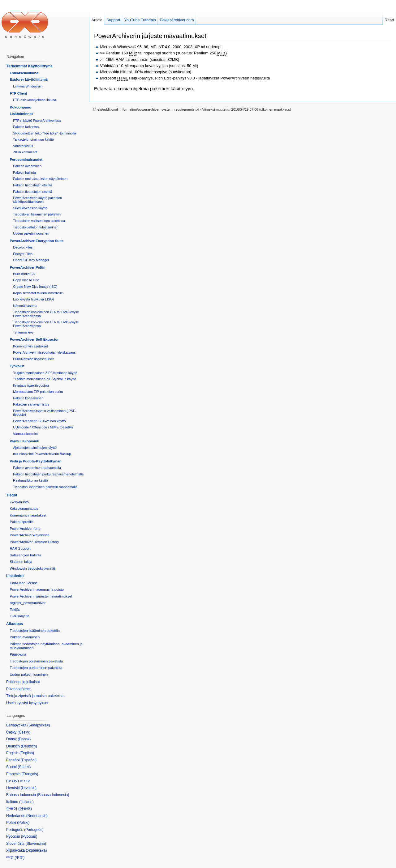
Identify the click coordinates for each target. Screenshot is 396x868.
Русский (29, 836)
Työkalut (17, 366)
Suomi (24, 767)
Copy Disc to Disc (26, 280)
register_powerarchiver (28, 603)
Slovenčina (36, 844)
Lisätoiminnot (21, 114)
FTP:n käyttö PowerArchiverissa (37, 121)
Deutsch (29, 746)
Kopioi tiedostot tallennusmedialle (38, 293)
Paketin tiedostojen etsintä (32, 185)
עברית (13, 781)
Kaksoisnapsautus (24, 508)
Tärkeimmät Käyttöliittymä (29, 66)
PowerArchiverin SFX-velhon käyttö (39, 421)
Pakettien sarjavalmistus (31, 404)
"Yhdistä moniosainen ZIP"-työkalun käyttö (45, 379)
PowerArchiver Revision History (34, 542)
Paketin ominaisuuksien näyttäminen (40, 179)
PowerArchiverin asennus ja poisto (37, 589)
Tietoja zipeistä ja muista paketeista (35, 696)
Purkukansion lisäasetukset (33, 359)
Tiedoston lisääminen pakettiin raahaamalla (45, 487)
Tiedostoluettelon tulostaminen (36, 227)
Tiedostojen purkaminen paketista (36, 668)
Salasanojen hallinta (25, 555)
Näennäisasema (25, 306)
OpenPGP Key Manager (31, 260)
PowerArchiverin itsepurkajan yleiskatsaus (44, 352)
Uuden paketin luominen (31, 233)
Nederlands (37, 816)
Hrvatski (29, 788)
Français (30, 774)
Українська (36, 850)
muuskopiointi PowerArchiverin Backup (42, 454)
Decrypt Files (23, 247)
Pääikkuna (18, 654)
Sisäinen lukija (21, 562)
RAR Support (20, 548)
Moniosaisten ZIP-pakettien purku (38, 392)
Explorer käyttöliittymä (29, 79)
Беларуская (39, 725)
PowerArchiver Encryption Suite (37, 241)
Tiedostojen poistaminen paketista (36, 661)
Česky (24, 732)
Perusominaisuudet (26, 160)
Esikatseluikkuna (24, 73)
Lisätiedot (15, 576)
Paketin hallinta (24, 172)
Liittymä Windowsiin (28, 86)
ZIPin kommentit (25, 152)
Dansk (24, 739)
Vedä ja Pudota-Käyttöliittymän (35, 461)
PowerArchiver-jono (25, 529)
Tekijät (15, 610)
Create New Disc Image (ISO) (35, 287)
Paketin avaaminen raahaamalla (37, 468)
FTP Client (18, 93)
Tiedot (12, 495)
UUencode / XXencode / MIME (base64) (43, 427)
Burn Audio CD (24, 274)
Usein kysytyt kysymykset (27, 703)
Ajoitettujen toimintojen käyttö (35, 448)
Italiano (26, 802)
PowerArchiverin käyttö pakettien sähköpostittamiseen (37, 200)
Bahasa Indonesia (53, 795)
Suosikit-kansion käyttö (30, 208)
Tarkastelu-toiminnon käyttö (33, 139)
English (27, 753)
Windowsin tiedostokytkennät (32, 568)
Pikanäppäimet (18, 689)
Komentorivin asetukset (30, 346)
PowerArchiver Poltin (27, 267)
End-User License (24, 583)
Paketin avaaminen (27, 166)
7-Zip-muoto (19, 502)
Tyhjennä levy (23, 332)
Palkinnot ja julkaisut (23, 682)
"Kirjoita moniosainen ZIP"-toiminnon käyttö (45, 373)
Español (29, 760)
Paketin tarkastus (26, 127)
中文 (19, 857)
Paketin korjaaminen (28, 398)
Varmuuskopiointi (26, 434)
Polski (23, 823)
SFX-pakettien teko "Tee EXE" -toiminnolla (44, 133)
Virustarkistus (23, 146)
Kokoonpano (20, 107)
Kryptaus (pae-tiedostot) (31, 385)
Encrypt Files (23, 254)
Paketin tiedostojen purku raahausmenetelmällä (48, 474)
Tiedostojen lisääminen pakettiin (37, 214)
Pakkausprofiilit (22, 522)
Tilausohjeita (19, 616)
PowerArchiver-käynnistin (30, 535)
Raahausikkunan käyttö (30, 480)
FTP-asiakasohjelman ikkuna (34, 100)
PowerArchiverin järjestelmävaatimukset (150, 36)
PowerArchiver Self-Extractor (34, 339)
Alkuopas (15, 624)
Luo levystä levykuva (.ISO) (33, 299)
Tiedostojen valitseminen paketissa (39, 221)
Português (34, 830)
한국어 (25, 809)
